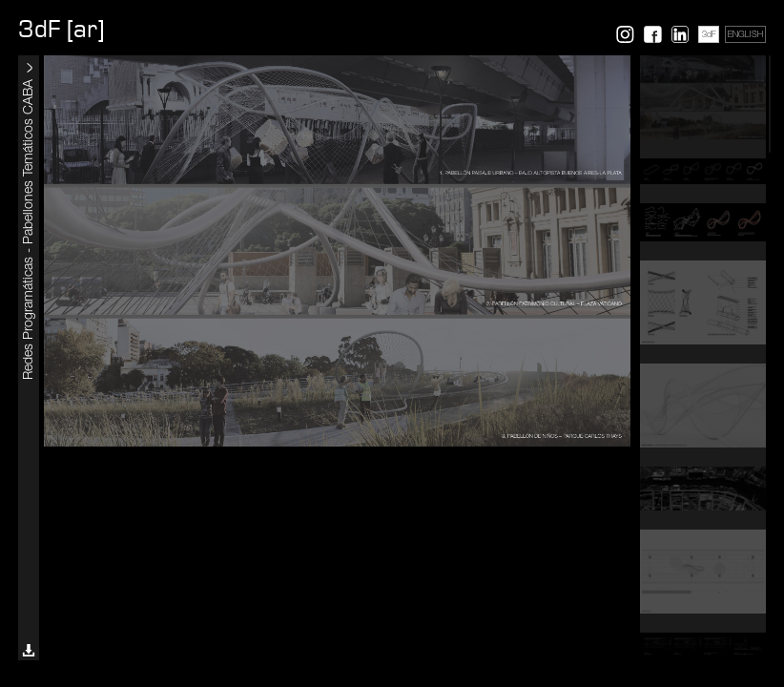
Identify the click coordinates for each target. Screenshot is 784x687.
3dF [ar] (61, 30)
